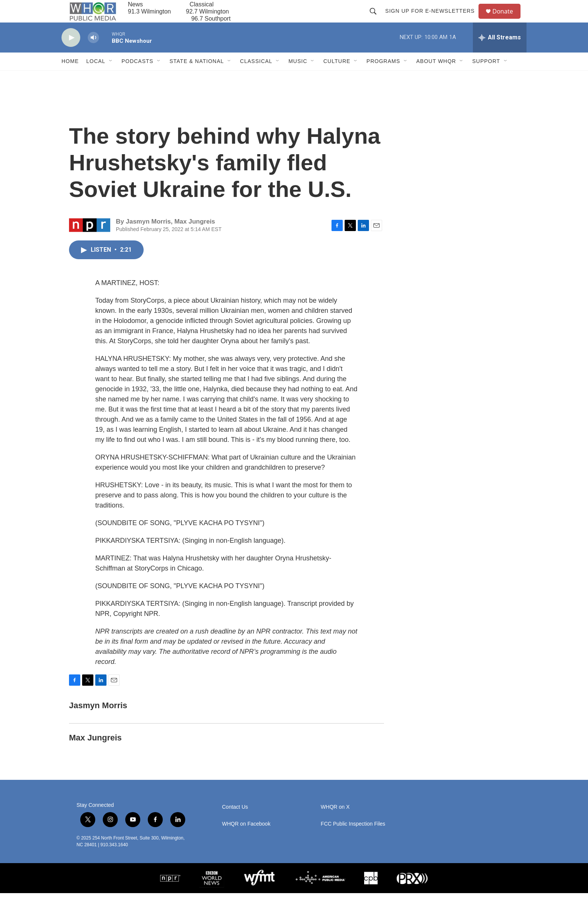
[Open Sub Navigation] (111, 78)
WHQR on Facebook (246, 841)
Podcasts (137, 78)
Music (298, 78)
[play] (71, 55)
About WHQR (436, 78)
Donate (507, 20)
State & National (197, 78)
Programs (383, 78)
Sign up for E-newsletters (433, 20)
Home (70, 78)
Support (486, 78)
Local (96, 78)
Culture (337, 78)
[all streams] (500, 54)
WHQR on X (335, 824)
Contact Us (235, 824)
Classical (256, 78)
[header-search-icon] (376, 20)
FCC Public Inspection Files (353, 841)
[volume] (93, 55)
